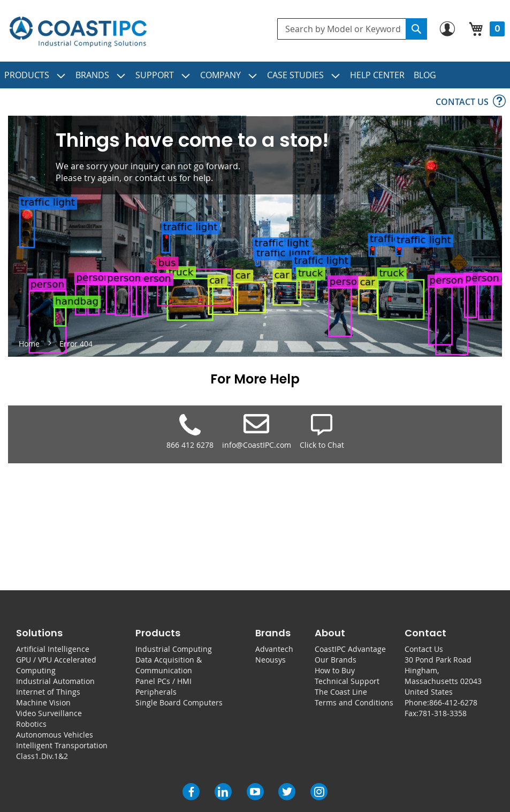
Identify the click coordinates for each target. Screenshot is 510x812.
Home (30, 344)
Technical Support (347, 681)
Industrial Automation (55, 681)
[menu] (255, 75)
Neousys (271, 660)
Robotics (31, 724)
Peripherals (156, 692)
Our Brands (336, 660)
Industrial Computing (174, 649)
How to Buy (335, 670)
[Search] (416, 29)
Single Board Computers (179, 702)
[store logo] (78, 32)
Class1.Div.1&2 (42, 756)
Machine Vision (43, 702)
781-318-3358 (443, 713)
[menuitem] (35, 75)
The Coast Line (341, 692)
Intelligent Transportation (62, 745)
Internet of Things (48, 692)
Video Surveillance (49, 713)
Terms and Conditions (354, 702)
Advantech (274, 649)
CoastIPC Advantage (350, 649)
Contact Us (424, 649)
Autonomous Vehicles (55, 735)
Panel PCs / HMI (163, 681)
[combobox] (352, 29)
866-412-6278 (453, 702)
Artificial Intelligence (53, 649)
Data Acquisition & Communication (169, 665)
